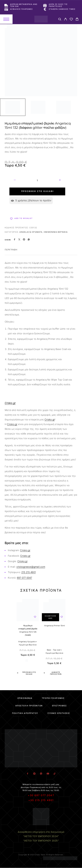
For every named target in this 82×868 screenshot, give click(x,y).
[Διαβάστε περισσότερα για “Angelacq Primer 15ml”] (54, 673)
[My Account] (65, 20)
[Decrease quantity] (15, 180)
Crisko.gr (50, 419)
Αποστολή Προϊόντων (29, 706)
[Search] (60, 20)
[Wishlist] (71, 20)
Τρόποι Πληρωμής (53, 698)
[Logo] (41, 19)
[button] (28, 673)
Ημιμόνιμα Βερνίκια (56, 232)
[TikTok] (54, 774)
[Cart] (77, 20)
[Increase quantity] (60, 180)
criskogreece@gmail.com (31, 567)
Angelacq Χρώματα (31, 232)
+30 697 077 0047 (41, 795)
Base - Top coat (54, 650)
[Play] (13, 107)
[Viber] (41, 774)
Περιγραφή (11, 250)
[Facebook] (28, 774)
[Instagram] (34, 774)
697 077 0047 (25, 578)
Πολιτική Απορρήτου (25, 713)
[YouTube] (48, 774)
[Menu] (6, 19)
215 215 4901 (29, 572)
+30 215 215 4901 (41, 800)
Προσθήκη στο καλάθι (38, 191)
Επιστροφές (59, 706)
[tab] (11, 252)
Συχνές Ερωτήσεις (59, 713)
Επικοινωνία (25, 698)
